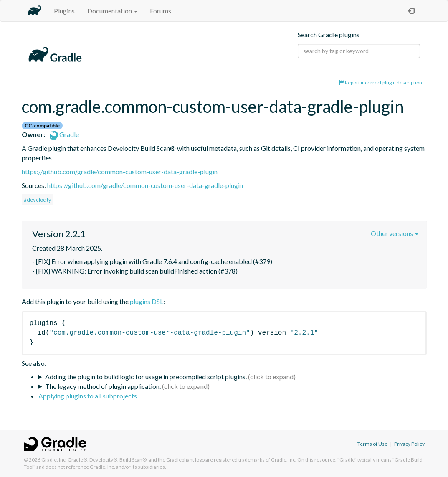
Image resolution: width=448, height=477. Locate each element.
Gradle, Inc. (54, 460)
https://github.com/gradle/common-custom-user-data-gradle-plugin (120, 171)
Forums (161, 11)
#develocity (38, 200)
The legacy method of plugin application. (103, 386)
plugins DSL (147, 301)
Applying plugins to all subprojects (88, 396)
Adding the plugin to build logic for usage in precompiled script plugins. (146, 377)
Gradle (64, 134)
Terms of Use (372, 444)
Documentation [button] (112, 11)
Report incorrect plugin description (381, 82)
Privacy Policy (409, 444)
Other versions (395, 233)
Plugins (64, 11)
